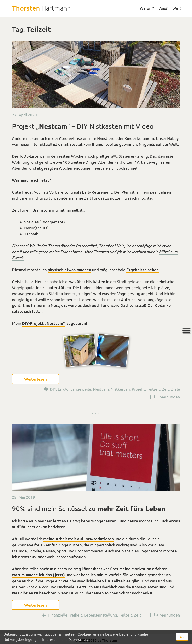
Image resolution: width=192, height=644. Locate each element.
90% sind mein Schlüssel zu (89, 508)
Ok (182, 637)
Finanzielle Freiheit (65, 615)
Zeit (166, 389)
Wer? (177, 8)
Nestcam (101, 389)
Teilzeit (153, 389)
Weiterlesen (36, 379)
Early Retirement (97, 192)
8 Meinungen (168, 397)
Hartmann (41, 8)
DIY (53, 389)
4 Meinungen (168, 615)
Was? (163, 8)
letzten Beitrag (67, 521)
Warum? (147, 8)
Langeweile (81, 389)
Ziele (176, 389)
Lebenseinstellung (101, 615)
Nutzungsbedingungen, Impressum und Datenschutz (46, 639)
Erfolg (63, 389)
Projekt (138, 389)
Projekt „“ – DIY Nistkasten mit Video (83, 126)
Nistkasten (120, 389)
